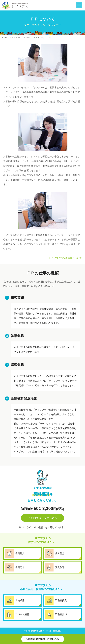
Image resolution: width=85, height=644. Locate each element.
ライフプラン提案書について (67, 258)
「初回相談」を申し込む (43, 518)
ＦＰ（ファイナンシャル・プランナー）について (31, 37)
